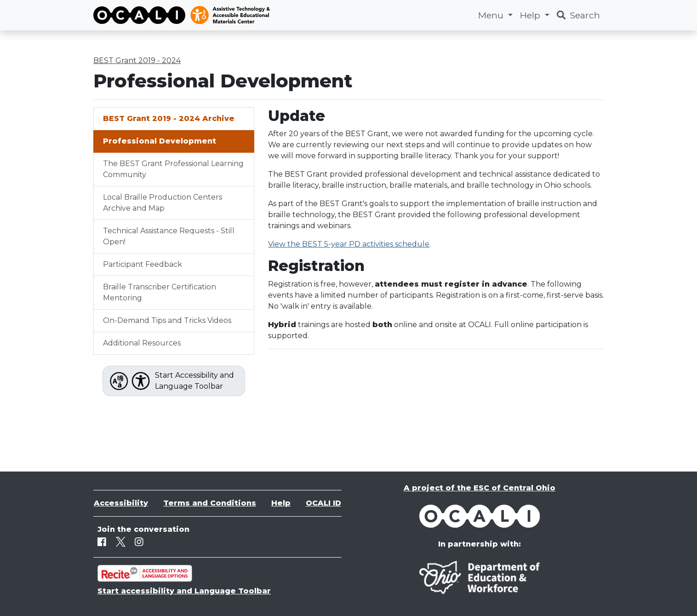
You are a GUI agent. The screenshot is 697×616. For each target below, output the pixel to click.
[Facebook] (102, 542)
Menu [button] (492, 15)
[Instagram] (139, 542)
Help (281, 503)
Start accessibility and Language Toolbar (184, 591)
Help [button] (531, 15)
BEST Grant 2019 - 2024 (137, 60)
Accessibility (121, 503)
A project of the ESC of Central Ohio (480, 488)
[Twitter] (121, 542)
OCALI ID (323, 503)
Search (578, 15)
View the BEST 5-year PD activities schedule (349, 244)
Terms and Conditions (210, 503)
